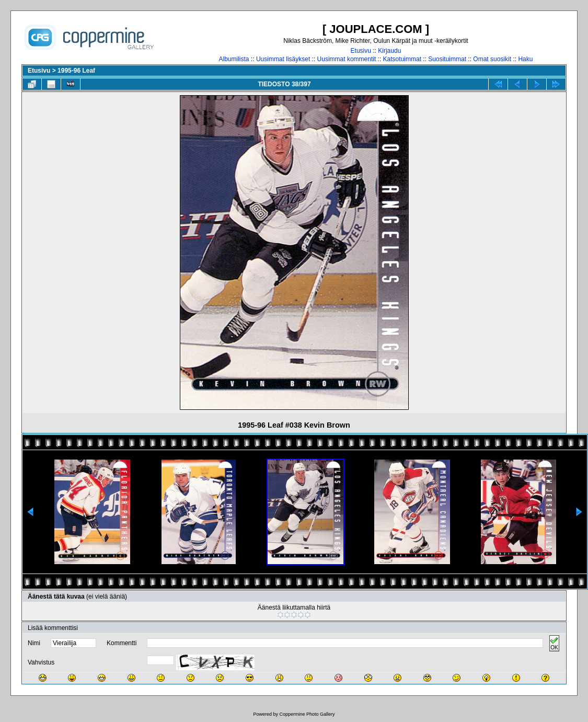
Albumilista (234, 59)
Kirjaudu (389, 51)
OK (554, 643)
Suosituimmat (447, 59)
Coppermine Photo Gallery (307, 714)
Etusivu (361, 51)
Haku (525, 59)
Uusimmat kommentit (347, 59)
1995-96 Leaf (76, 71)
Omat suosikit (492, 59)
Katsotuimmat (402, 59)
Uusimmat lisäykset (283, 59)
